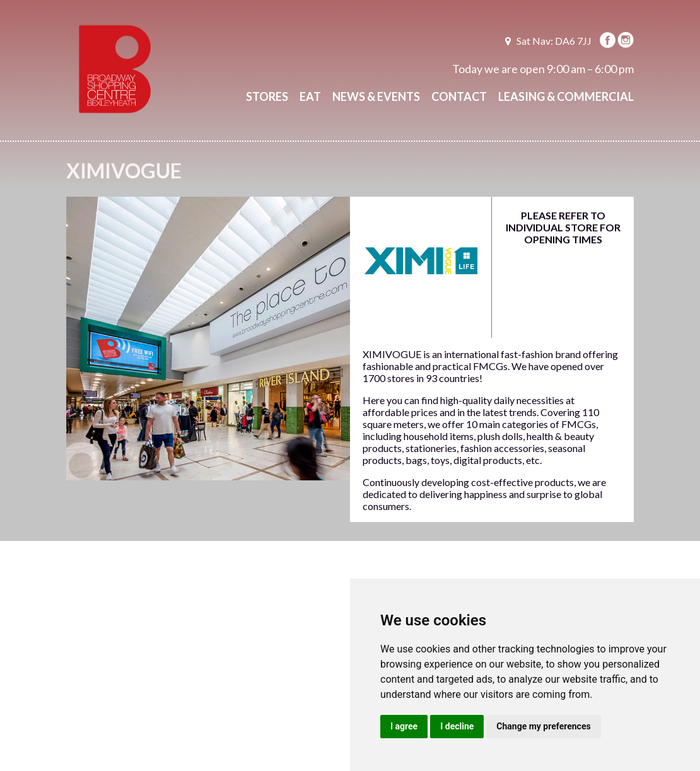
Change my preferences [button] (543, 726)
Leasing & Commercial (566, 96)
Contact (459, 96)
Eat (310, 96)
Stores (267, 96)
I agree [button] (404, 726)
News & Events (376, 96)
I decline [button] (457, 726)
